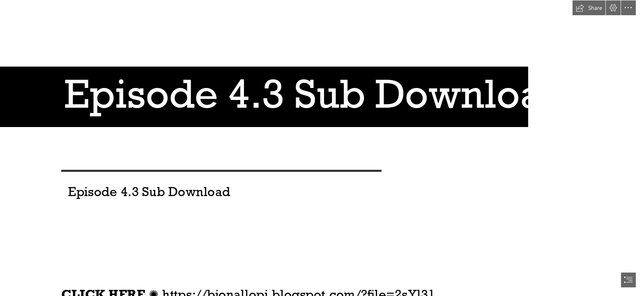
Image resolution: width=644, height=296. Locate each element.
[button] (589, 8)
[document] (322, 148)
